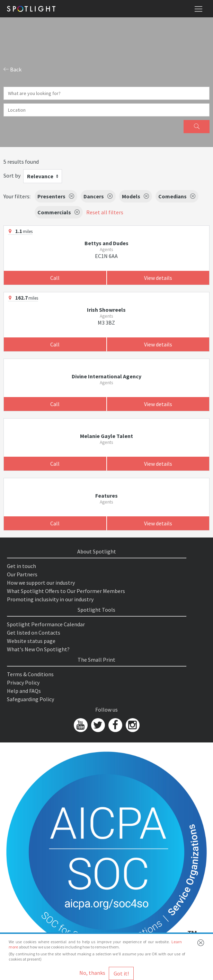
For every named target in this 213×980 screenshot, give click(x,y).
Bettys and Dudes (106, 243)
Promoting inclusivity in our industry (50, 599)
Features (106, 496)
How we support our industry (41, 583)
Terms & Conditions (30, 674)
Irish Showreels (106, 310)
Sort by (12, 175)
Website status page (31, 641)
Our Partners (22, 574)
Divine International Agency (106, 376)
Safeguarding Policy (30, 699)
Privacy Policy (23, 682)
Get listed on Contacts (34, 633)
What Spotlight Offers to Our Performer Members (66, 591)
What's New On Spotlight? (38, 649)
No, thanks (92, 973)
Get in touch (21, 566)
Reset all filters (105, 212)
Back (12, 69)
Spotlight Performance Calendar (46, 624)
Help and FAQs (24, 691)
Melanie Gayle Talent (106, 436)
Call (55, 278)
